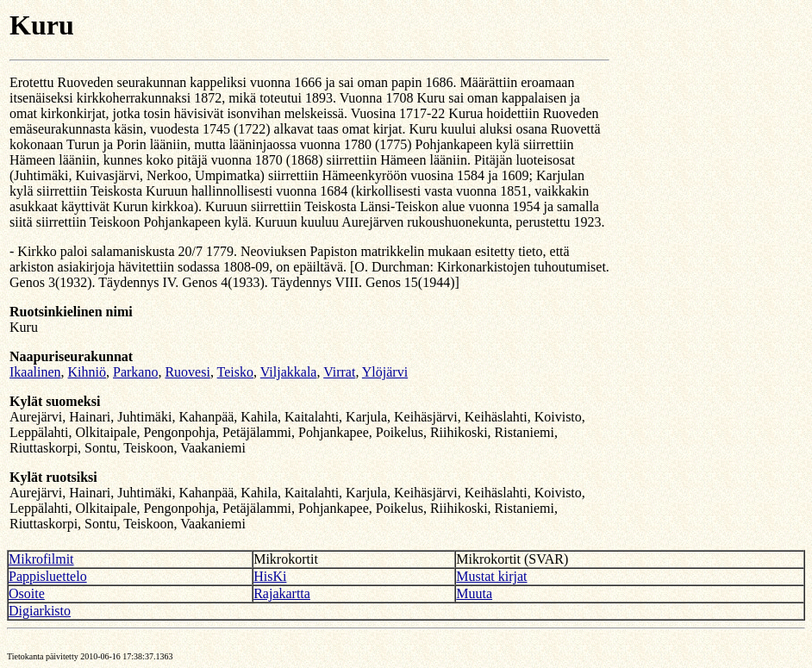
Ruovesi (187, 372)
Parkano (135, 372)
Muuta (474, 593)
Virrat (339, 372)
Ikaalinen (35, 372)
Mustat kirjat (491, 576)
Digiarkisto (40, 611)
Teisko (235, 372)
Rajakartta (282, 593)
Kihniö (87, 372)
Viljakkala (289, 372)
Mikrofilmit (41, 559)
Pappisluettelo (48, 576)
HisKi (270, 576)
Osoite (27, 593)
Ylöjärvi (385, 372)
